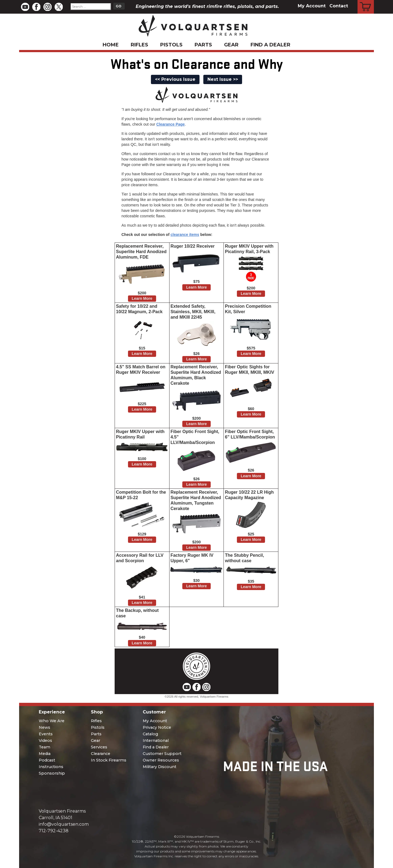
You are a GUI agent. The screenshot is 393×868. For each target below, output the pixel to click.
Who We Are (52, 721)
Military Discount (160, 767)
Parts (203, 45)
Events (46, 734)
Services (99, 747)
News (44, 727)
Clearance (101, 754)
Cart (366, 1)
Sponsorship (52, 773)
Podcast (47, 760)
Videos (45, 740)
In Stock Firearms (109, 760)
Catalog (150, 734)
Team (44, 747)
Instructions (51, 767)
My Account (312, 6)
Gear (231, 45)
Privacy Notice (157, 727)
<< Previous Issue (175, 79)
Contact (339, 6)
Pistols (171, 45)
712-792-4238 (54, 831)
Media (45, 754)
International (156, 740)
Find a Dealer (270, 45)
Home (111, 45)
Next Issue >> (223, 79)
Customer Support (162, 754)
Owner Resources (161, 760)
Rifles (139, 45)
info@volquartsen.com (64, 824)
